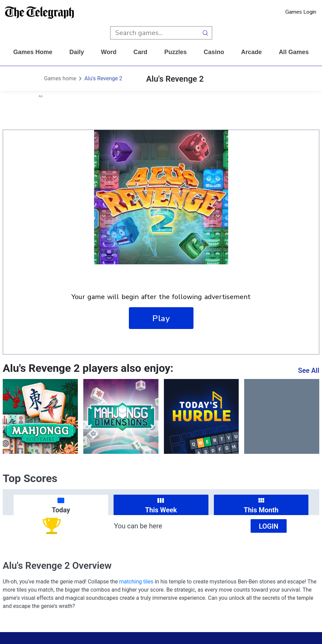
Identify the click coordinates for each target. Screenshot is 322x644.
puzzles (175, 52)
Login (269, 526)
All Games (294, 52)
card (140, 52)
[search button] (206, 33)
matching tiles (136, 582)
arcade (251, 52)
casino (214, 52)
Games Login (301, 12)
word (109, 52)
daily (77, 52)
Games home (33, 52)
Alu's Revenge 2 (103, 78)
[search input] (155, 33)
